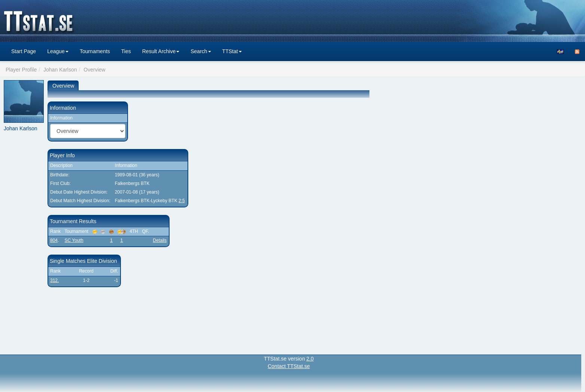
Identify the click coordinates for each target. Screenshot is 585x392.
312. (54, 280)
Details (160, 240)
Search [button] (201, 51)
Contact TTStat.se (289, 366)
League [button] (58, 51)
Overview (63, 86)
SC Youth (74, 240)
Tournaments (95, 51)
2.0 (310, 359)
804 (54, 240)
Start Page (24, 51)
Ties (126, 51)
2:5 (182, 201)
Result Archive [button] (161, 51)
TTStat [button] (232, 51)
